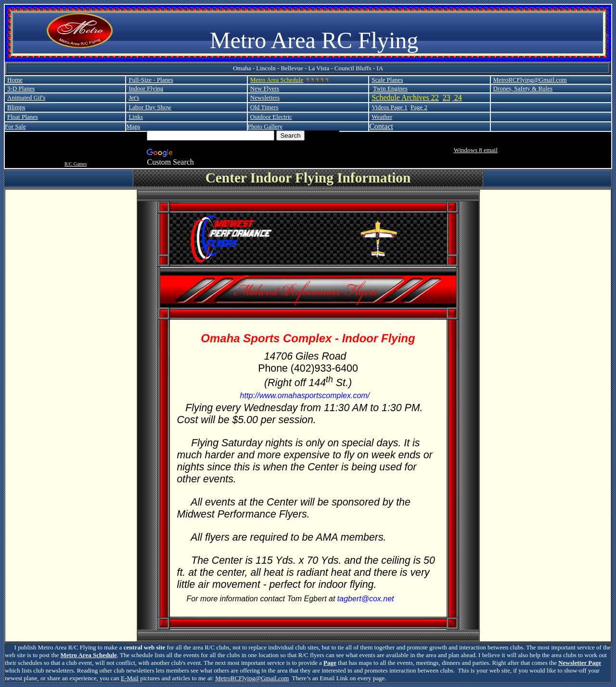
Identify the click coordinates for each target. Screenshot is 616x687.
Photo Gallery (265, 126)
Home (15, 80)
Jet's (134, 97)
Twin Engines (390, 88)
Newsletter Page (580, 663)
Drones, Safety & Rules (523, 88)
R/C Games (76, 164)
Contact (381, 126)
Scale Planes (387, 80)
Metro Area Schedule (89, 655)
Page (330, 663)
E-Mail (130, 678)
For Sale (15, 126)
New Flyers (265, 88)
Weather (382, 117)
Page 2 (419, 107)
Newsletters (265, 97)
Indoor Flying (146, 88)
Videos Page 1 (389, 107)
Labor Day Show (150, 107)
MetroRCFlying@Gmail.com (530, 80)
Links (136, 117)
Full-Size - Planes (151, 80)
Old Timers (264, 107)
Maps (133, 126)
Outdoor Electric (271, 117)
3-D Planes (21, 88)
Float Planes (23, 117)
